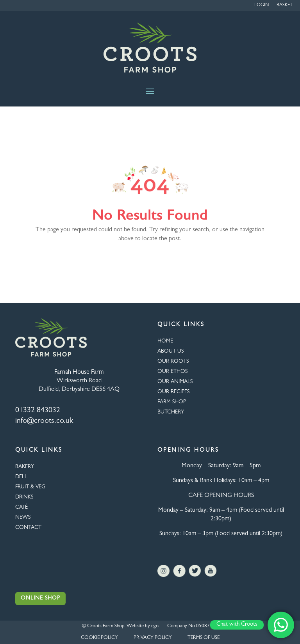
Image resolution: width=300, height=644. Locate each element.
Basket (285, 5)
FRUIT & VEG (30, 487)
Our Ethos (172, 372)
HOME (165, 341)
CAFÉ (21, 507)
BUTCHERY (171, 412)
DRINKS (24, 497)
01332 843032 (38, 411)
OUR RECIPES (173, 392)
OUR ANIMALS (175, 382)
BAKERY (25, 467)
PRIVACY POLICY (153, 638)
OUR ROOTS (173, 362)
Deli (21, 477)
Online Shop (40, 598)
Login (262, 5)
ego (155, 626)
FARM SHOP (172, 402)
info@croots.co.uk (44, 421)
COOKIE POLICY (99, 638)
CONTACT (28, 528)
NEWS (23, 518)
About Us (171, 351)
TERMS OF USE (204, 638)
